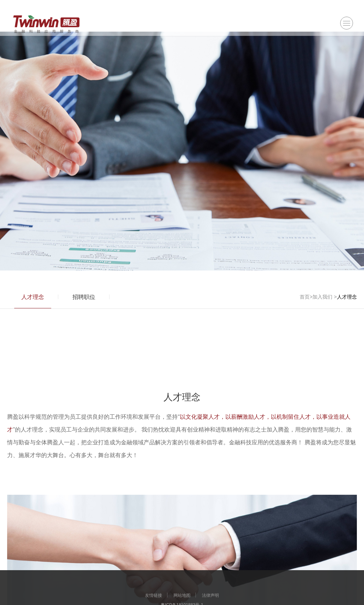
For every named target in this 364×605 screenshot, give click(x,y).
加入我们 (322, 301)
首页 (305, 301)
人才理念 (33, 301)
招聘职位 (84, 301)
